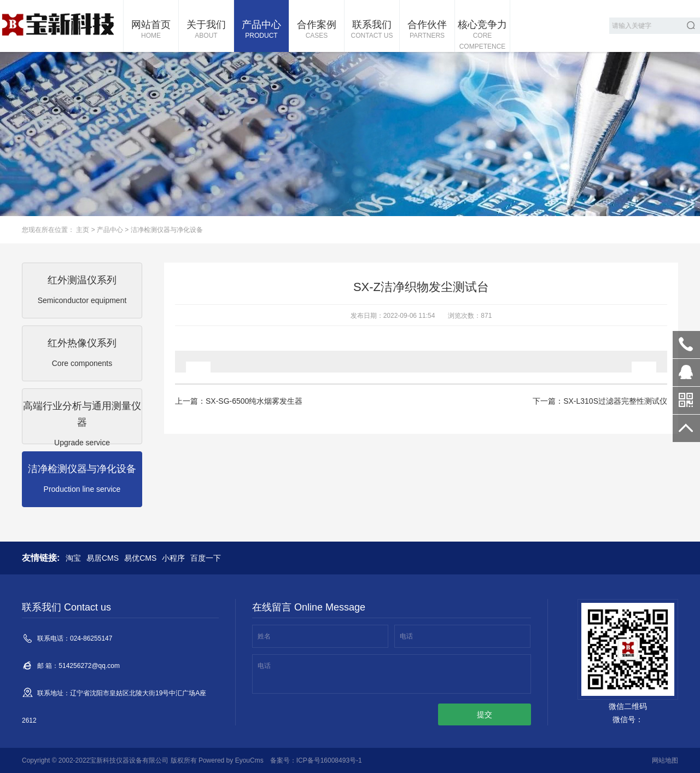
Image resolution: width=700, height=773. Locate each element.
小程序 (173, 558)
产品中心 (261, 30)
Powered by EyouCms (230, 760)
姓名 (264, 636)
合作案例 (317, 30)
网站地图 (665, 760)
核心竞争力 (482, 36)
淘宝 (73, 558)
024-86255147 (686, 345)
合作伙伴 (427, 30)
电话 (406, 636)
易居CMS (103, 558)
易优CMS (140, 558)
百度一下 (206, 558)
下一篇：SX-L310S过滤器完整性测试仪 (600, 401)
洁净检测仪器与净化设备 (167, 230)
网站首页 (151, 30)
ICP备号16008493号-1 (329, 760)
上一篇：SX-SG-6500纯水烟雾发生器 (239, 401)
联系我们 (372, 30)
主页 (83, 230)
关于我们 (206, 30)
